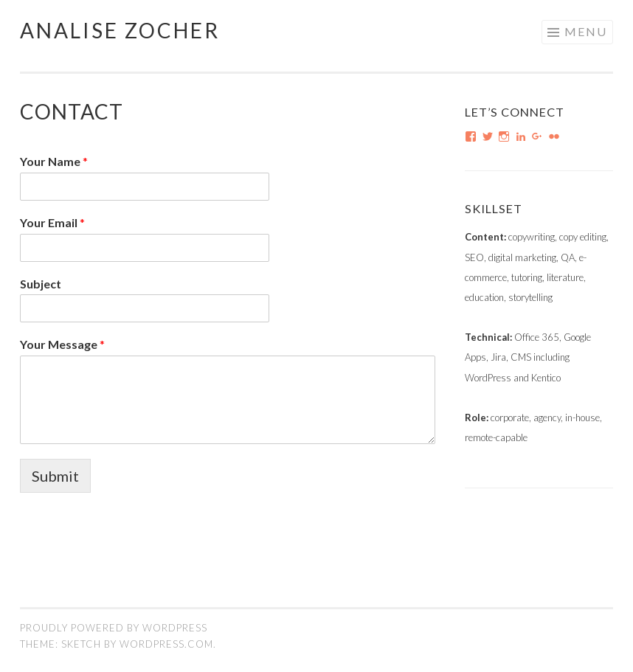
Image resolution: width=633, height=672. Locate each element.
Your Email (52, 222)
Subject (41, 284)
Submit (55, 476)
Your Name (54, 161)
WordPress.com (166, 644)
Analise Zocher (120, 30)
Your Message (62, 344)
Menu (586, 31)
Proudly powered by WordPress (114, 628)
